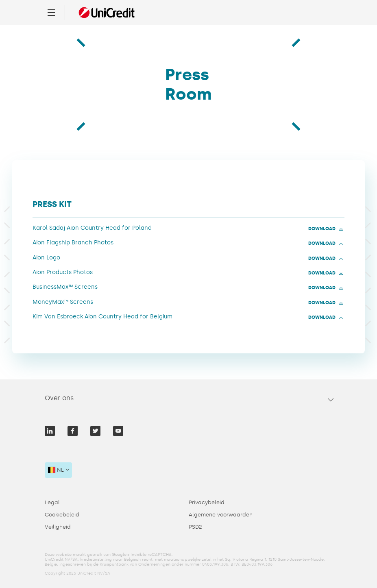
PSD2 (195, 527)
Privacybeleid (207, 502)
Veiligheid (58, 527)
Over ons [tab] (59, 398)
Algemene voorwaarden (221, 515)
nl (56, 470)
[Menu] (51, 13)
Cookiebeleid (62, 515)
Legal (52, 502)
